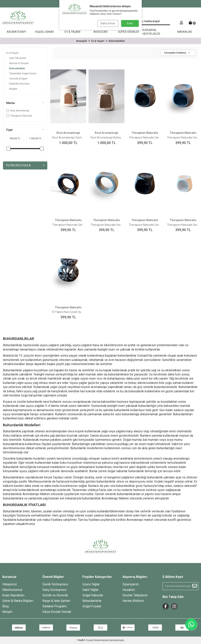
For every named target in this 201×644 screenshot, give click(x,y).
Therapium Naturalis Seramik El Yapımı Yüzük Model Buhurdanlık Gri (106, 225)
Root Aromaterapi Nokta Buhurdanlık (106, 138)
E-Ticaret (89, 640)
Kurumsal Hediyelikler (151, 32)
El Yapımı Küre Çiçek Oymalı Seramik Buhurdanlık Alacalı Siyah (68, 312)
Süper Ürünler (128, 32)
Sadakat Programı (55, 606)
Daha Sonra (108, 23)
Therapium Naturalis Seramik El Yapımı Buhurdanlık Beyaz (183, 225)
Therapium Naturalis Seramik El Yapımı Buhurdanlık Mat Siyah (183, 138)
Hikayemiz (10, 584)
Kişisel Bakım (44, 32)
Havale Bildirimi (133, 601)
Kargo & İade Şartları (56, 601)
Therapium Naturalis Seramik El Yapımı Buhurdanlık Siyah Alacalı (145, 138)
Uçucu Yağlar (91, 584)
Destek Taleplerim (135, 595)
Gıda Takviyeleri (18, 58)
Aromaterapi (16, 32)
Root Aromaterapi (18, 111)
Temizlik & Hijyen (18, 79)
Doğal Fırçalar (92, 606)
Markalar (185, 32)
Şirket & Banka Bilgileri (18, 601)
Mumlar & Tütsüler (19, 63)
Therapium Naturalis (19, 116)
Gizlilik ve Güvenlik (55, 595)
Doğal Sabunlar (93, 595)
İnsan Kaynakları (13, 595)
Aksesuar (100, 32)
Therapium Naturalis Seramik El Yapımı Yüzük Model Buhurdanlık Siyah (68, 225)
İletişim (7, 612)
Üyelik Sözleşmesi (55, 584)
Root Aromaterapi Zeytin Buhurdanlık (68, 138)
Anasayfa (82, 41)
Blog (5, 606)
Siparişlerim (131, 584)
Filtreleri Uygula (25, 165)
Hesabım (129, 590)
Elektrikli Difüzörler (19, 84)
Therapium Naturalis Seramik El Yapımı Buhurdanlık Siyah (145, 225)
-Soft (80, 640)
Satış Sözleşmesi (54, 590)
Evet (130, 23)
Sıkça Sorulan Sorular (57, 612)
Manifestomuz (12, 590)
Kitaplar (13, 89)
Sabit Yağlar (90, 590)
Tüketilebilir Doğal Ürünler (23, 74)
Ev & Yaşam (72, 32)
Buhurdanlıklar (17, 68)
